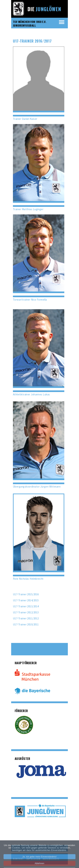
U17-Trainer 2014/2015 (26, 600)
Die (44, 9)
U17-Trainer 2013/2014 (26, 606)
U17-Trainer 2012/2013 (26, 612)
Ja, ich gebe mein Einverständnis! (39, 859)
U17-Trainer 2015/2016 (26, 594)
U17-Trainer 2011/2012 (26, 618)
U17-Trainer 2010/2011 (26, 624)
